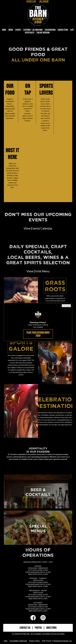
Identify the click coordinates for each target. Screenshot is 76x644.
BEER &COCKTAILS (38, 492)
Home (4, 30)
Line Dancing (44, 1)
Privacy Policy (35, 641)
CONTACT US (25, 628)
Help (6, 641)
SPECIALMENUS (38, 528)
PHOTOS (38, 628)
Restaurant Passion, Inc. (63, 641)
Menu (11, 30)
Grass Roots (55, 286)
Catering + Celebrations (33, 30)
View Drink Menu (38, 271)
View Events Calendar (38, 228)
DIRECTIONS (51, 628)
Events (18, 30)
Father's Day (31, 1)
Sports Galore (21, 345)
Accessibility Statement (18, 641)
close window (66, 306)
